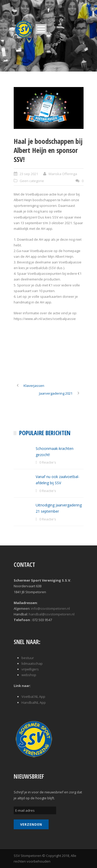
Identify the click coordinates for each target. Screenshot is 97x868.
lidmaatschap (32, 663)
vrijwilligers (30, 669)
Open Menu (41, 29)
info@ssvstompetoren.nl (50, 608)
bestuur (28, 658)
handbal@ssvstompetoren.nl (52, 614)
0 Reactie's (48, 462)
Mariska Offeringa (63, 174)
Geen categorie (32, 181)
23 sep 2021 (29, 174)
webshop (29, 675)
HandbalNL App (34, 702)
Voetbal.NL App (33, 697)
